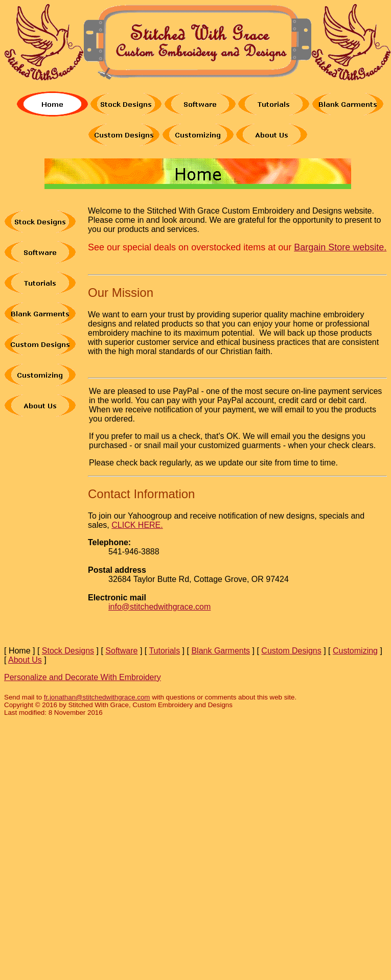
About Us (25, 660)
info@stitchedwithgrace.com (159, 607)
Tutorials (164, 651)
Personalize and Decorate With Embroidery (83, 677)
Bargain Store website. (340, 247)
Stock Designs (68, 651)
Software (121, 651)
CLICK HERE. (137, 525)
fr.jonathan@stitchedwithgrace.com (97, 697)
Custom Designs (291, 651)
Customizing (355, 651)
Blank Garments (221, 651)
